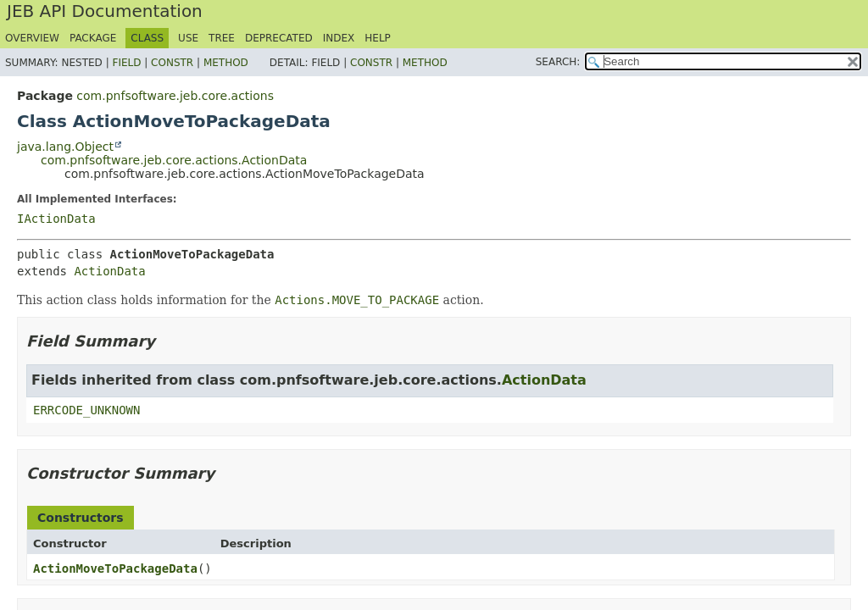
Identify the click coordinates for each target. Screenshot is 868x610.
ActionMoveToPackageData (115, 568)
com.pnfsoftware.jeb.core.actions (175, 96)
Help (378, 38)
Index (339, 38)
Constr (172, 63)
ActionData (109, 271)
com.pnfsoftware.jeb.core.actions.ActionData (174, 160)
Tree (222, 38)
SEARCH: (558, 62)
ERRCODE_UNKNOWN (86, 410)
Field (126, 63)
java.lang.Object (65, 147)
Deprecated (279, 38)
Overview (32, 38)
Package (93, 38)
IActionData (56, 219)
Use (188, 38)
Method (226, 63)
